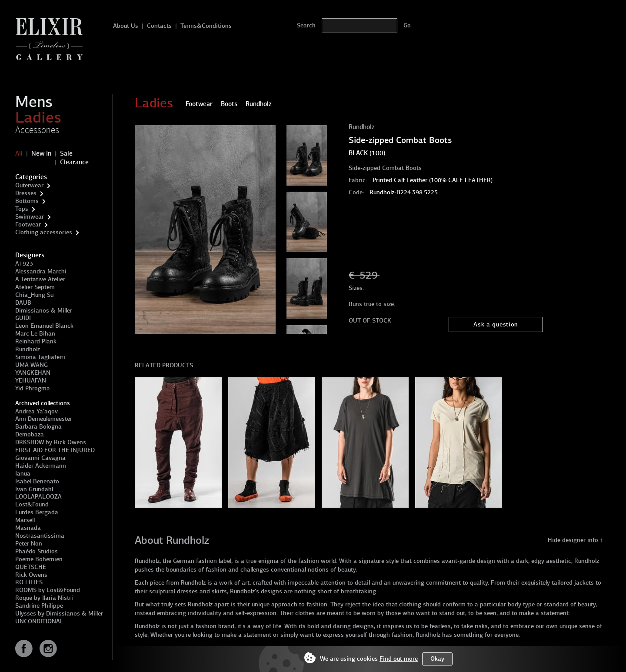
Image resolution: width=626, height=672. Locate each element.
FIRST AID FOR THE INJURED (55, 450)
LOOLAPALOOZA (38, 497)
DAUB (23, 303)
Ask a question (496, 324)
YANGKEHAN (33, 373)
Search (306, 25)
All (19, 153)
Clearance (74, 162)
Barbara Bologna (38, 427)
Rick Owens (31, 575)
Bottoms (27, 201)
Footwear (28, 225)
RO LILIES (29, 582)
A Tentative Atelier (40, 279)
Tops (22, 209)
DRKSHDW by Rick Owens (51, 442)
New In (41, 153)
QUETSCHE (31, 567)
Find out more (399, 659)
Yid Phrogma (33, 388)
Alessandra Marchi (41, 271)
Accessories (37, 130)
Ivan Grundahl (34, 489)
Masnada (28, 528)
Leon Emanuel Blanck (44, 326)
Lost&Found (32, 504)
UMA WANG (32, 365)
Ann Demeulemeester (44, 419)
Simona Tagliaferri (40, 357)
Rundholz (28, 349)
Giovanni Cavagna (40, 458)
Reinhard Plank (36, 341)
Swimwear (30, 217)
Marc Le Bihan (35, 334)
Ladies (38, 117)
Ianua (23, 474)
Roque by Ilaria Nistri (44, 598)
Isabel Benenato (37, 481)
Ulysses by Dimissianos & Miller (59, 614)
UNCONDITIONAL (39, 621)
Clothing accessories (44, 232)
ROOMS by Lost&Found (48, 590)
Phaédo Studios (37, 551)
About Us (126, 26)
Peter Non (29, 544)
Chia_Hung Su (34, 295)
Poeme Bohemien (39, 559)
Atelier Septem (35, 287)
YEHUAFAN (31, 381)
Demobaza (30, 434)
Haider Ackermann (41, 466)
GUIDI (23, 318)
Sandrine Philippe (39, 606)
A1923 (24, 264)
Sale (66, 153)
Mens (34, 102)
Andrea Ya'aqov (37, 411)
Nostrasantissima (40, 536)
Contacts (159, 26)
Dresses (26, 193)
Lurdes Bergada (37, 512)
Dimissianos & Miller (44, 311)
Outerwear (29, 185)
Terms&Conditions (206, 26)
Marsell (25, 520)
